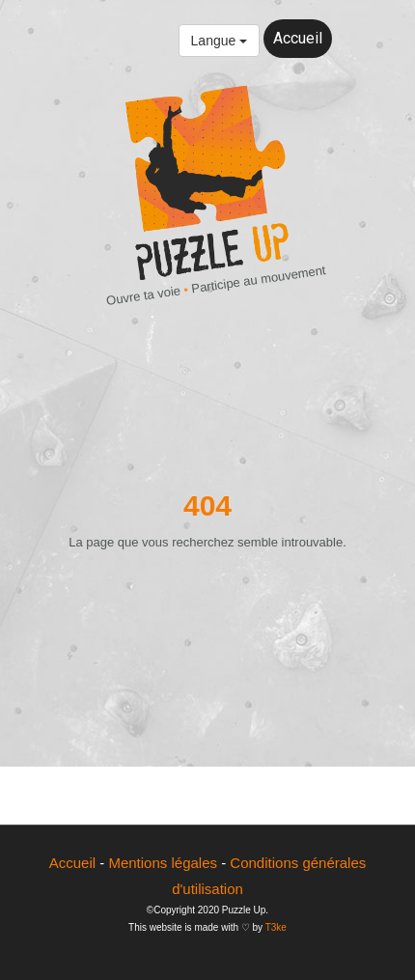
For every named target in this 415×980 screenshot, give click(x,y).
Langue (220, 41)
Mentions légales (163, 863)
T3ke (276, 927)
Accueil (298, 38)
